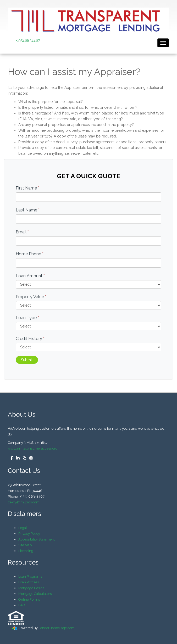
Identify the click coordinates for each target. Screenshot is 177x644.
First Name (27, 188)
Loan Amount (30, 276)
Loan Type (27, 318)
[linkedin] (17, 458)
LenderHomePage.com (57, 628)
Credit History (30, 339)
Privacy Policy (29, 534)
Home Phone (30, 254)
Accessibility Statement (37, 539)
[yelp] (23, 458)
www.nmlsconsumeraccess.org (33, 448)
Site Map (25, 545)
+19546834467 (28, 41)
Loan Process (29, 582)
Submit (27, 360)
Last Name (28, 210)
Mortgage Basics (31, 588)
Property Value (31, 297)
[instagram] (30, 458)
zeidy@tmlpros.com (24, 502)
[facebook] (10, 458)
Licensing (26, 551)
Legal (23, 528)
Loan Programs (30, 576)
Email (22, 232)
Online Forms (29, 599)
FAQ (22, 605)
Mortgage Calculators (35, 594)
